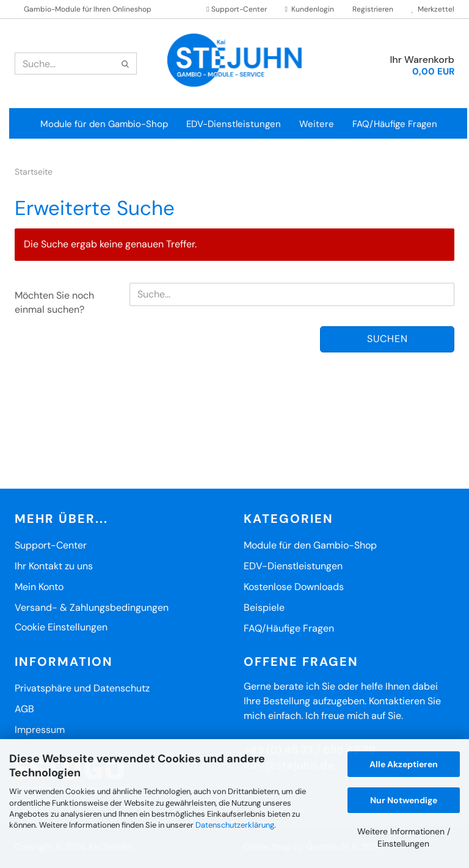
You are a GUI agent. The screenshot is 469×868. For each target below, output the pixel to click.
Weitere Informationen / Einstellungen (404, 837)
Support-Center (236, 9)
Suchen (387, 339)
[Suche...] (125, 64)
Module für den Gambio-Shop (104, 124)
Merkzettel (433, 9)
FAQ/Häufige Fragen (395, 124)
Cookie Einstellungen (61, 627)
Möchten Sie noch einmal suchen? (54, 302)
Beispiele (264, 607)
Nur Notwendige (404, 800)
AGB (24, 709)
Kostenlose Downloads (294, 587)
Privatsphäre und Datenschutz (82, 688)
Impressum (40, 730)
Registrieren (373, 9)
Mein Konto (39, 587)
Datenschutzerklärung (235, 825)
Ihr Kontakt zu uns (54, 566)
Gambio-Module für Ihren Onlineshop (88, 9)
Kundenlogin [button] (310, 9)
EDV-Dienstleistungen (234, 124)
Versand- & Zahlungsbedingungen (92, 607)
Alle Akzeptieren (404, 764)
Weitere (317, 124)
